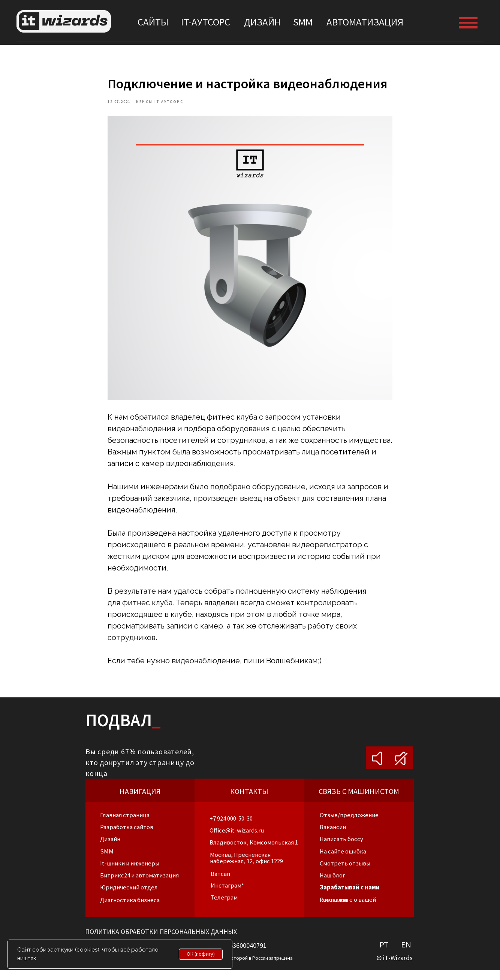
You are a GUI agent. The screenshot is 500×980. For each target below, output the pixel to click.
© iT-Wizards (394, 968)
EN (406, 954)
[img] (64, 21)
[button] (343, 861)
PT (384, 954)
